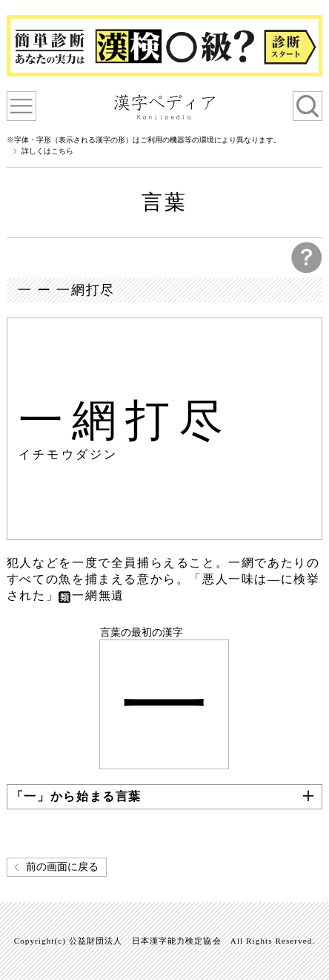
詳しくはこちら (47, 151)
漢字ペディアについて (21, 106)
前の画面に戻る (62, 867)
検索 (308, 106)
